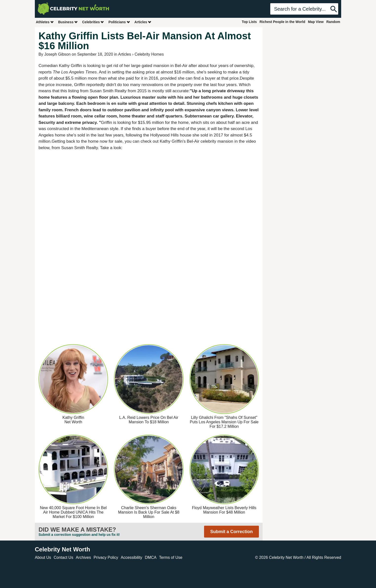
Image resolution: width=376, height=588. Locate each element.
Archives (83, 557)
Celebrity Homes (149, 54)
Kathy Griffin (70, 66)
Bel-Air (181, 66)
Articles (143, 22)
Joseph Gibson (57, 54)
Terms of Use (171, 557)
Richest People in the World (282, 22)
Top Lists (249, 22)
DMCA (151, 557)
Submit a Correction (231, 532)
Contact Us (63, 557)
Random (333, 22)
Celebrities (93, 22)
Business (68, 22)
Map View (316, 22)
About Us (43, 557)
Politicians (119, 22)
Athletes (45, 22)
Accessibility (132, 557)
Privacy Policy (106, 557)
